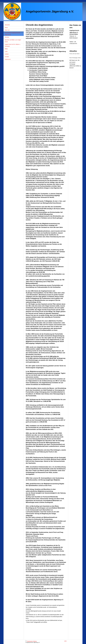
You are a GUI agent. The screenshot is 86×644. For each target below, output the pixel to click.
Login (65, 641)
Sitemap (35, 641)
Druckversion (29, 641)
